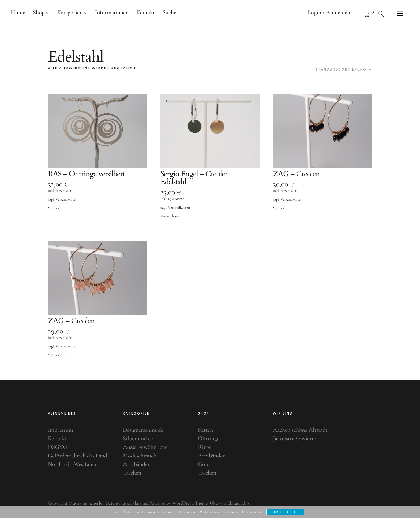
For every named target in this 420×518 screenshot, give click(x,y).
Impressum (61, 430)
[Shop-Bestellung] (343, 69)
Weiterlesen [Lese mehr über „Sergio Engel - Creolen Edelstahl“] (170, 216)
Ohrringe (209, 438)
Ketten (205, 430)
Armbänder (136, 464)
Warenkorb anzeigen (360, 13)
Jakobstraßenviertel (295, 438)
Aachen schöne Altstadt (300, 430)
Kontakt (146, 12)
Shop (39, 12)
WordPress (183, 503)
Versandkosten (66, 200)
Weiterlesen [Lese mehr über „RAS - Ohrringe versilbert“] (58, 208)
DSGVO (58, 447)
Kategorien (70, 12)
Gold (204, 464)
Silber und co (138, 438)
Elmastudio (238, 503)
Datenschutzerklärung (126, 503)
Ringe (205, 447)
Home (18, 12)
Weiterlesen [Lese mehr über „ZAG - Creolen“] (283, 208)
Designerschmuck (143, 430)
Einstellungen (285, 512)
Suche (169, 12)
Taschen (132, 473)
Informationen (112, 12)
